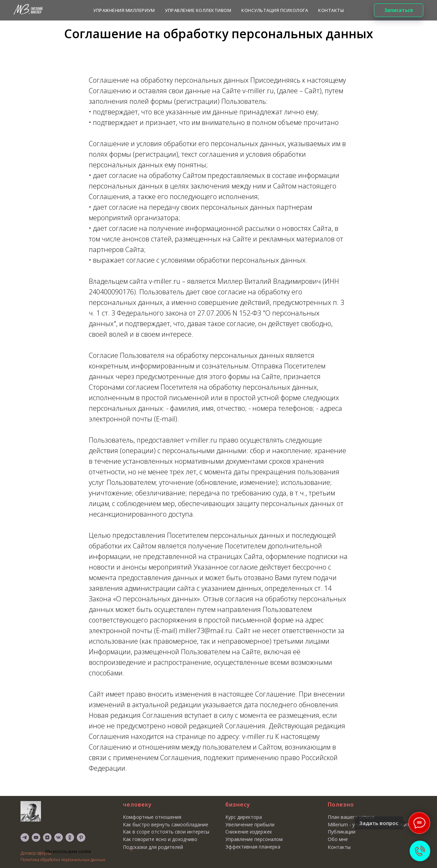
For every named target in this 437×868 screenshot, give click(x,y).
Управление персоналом (254, 839)
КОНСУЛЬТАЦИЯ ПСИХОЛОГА (275, 10)
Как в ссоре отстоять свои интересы (166, 832)
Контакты (339, 847)
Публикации (342, 832)
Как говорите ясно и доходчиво (160, 839)
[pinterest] (81, 837)
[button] (399, 10)
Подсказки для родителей (153, 847)
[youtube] (36, 837)
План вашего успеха (351, 817)
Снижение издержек (249, 832)
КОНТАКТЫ (331, 10)
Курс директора (244, 817)
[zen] (47, 837)
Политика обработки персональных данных (63, 860)
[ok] (70, 837)
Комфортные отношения (152, 817)
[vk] (59, 837)
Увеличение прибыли (250, 824)
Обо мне (338, 839)
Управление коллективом (198, 10)
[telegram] (25, 837)
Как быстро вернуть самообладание (166, 824)
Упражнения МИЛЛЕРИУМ (124, 10)
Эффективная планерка (253, 847)
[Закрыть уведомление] (131, 851)
